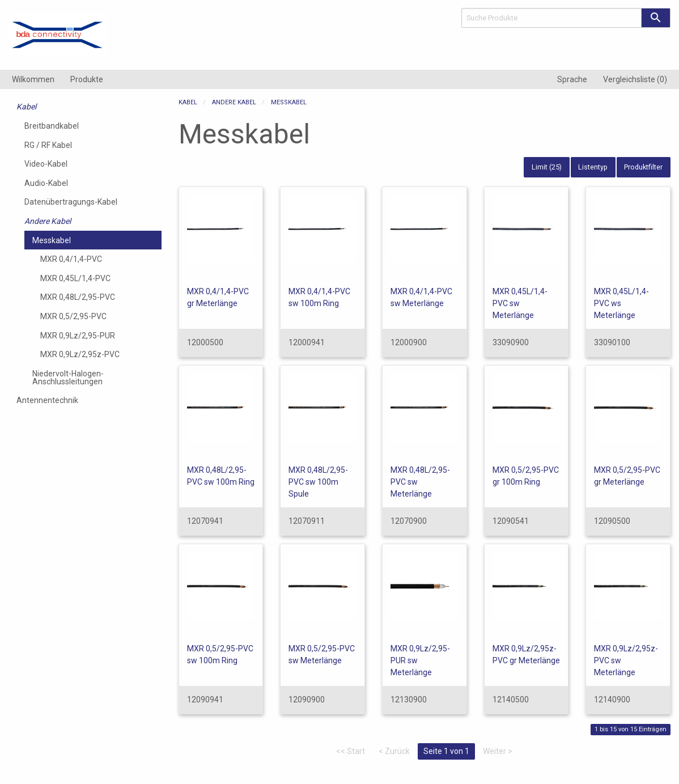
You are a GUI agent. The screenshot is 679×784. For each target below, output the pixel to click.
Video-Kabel (46, 164)
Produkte (87, 79)
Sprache (572, 79)
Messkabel (52, 240)
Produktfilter (643, 167)
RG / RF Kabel (48, 145)
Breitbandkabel (52, 126)
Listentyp (593, 167)
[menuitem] (33, 79)
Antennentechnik (47, 400)
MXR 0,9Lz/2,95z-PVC (80, 354)
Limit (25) (547, 167)
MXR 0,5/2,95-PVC (73, 316)
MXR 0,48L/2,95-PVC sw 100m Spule (318, 482)
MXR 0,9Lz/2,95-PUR (78, 336)
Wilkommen (33, 79)
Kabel (26, 107)
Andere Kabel (48, 221)
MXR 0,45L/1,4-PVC (75, 278)
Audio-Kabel (46, 183)
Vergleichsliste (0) (635, 79)
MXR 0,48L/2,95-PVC (78, 297)
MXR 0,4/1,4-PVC (71, 259)
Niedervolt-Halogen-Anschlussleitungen (68, 378)
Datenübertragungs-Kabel (71, 202)
